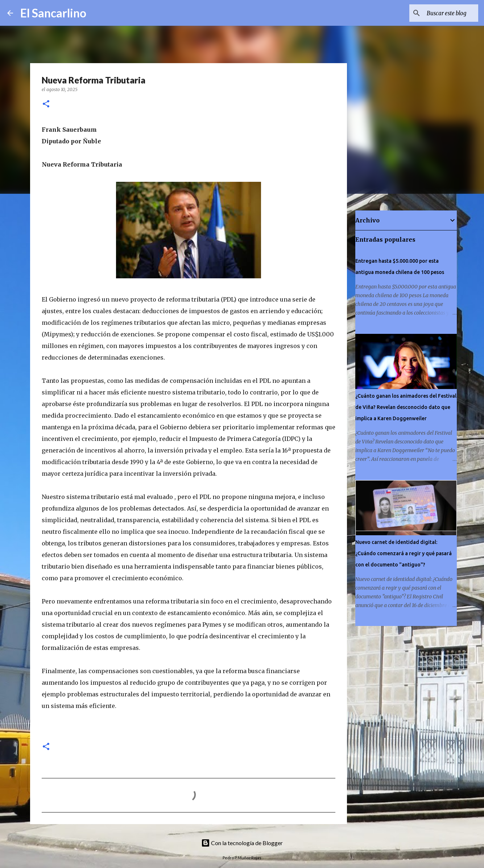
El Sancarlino (53, 13)
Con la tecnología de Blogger (242, 843)
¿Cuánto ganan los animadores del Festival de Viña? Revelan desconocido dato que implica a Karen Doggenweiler (406, 407)
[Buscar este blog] (440, 13)
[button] (46, 104)
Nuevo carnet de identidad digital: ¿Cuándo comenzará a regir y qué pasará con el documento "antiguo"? (404, 553)
